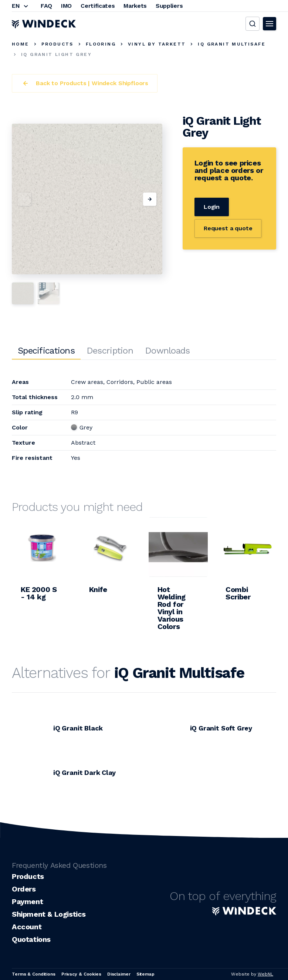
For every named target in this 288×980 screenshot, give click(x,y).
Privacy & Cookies (81, 974)
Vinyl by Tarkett (157, 44)
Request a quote (228, 228)
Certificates (98, 6)
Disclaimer (119, 974)
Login (212, 207)
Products (57, 44)
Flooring (101, 44)
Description (110, 351)
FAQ (46, 6)
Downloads (167, 351)
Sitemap (145, 974)
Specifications (46, 351)
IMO (66, 6)
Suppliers (169, 6)
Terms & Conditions (34, 974)
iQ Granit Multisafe (232, 44)
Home (21, 44)
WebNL (265, 974)
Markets (135, 6)
